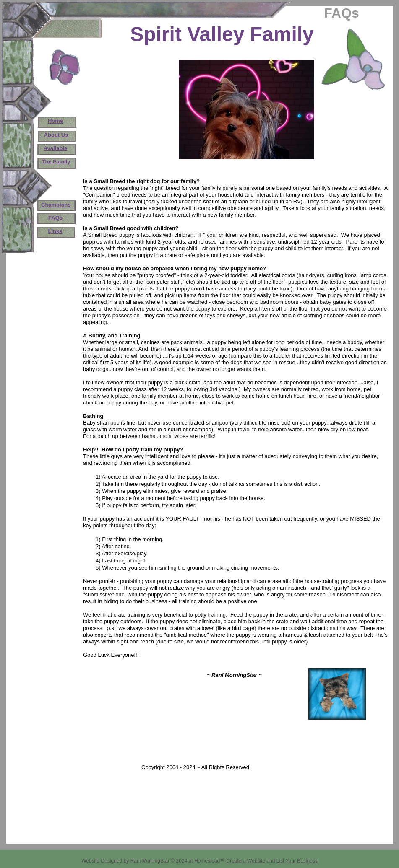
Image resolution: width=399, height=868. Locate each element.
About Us (56, 135)
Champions (56, 205)
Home (55, 121)
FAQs (55, 218)
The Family (56, 162)
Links (55, 231)
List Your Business (297, 861)
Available (56, 148)
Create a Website (246, 861)
